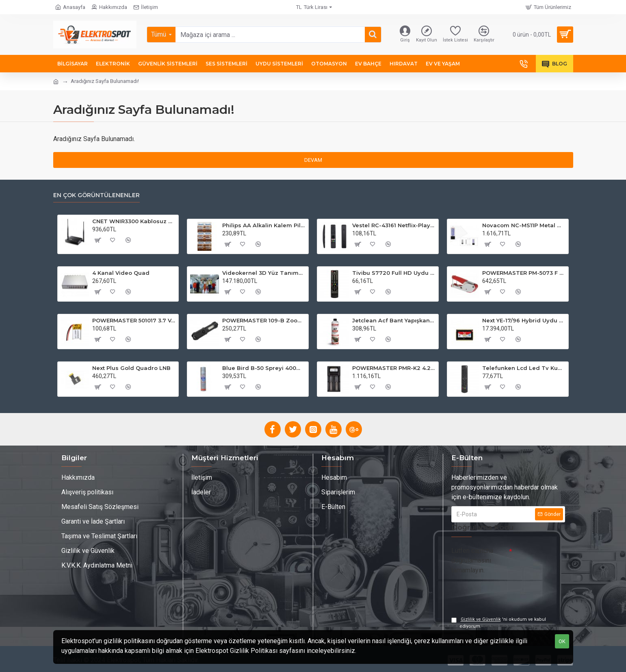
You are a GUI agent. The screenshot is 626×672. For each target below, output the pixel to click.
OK (562, 641)
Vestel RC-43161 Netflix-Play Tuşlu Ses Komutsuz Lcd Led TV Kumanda (394, 225)
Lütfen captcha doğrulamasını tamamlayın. (472, 560)
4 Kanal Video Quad (121, 273)
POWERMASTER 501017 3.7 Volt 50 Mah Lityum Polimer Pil (134, 320)
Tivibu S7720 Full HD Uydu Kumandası (394, 273)
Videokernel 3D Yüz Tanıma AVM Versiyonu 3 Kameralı (264, 273)
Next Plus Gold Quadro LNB (131, 368)
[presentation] (508, 592)
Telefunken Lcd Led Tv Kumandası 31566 (524, 368)
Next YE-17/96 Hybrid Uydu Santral (524, 320)
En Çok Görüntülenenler (96, 195)
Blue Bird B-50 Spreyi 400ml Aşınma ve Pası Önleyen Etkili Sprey (264, 368)
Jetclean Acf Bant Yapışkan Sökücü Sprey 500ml (394, 320)
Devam (313, 160)
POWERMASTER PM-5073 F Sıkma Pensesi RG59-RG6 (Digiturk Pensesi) (524, 273)
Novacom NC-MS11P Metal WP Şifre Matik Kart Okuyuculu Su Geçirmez (524, 225)
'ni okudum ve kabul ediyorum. (499, 623)
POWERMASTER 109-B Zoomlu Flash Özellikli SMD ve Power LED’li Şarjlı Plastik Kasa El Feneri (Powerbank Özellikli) (264, 320)
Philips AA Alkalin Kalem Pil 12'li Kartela (264, 225)
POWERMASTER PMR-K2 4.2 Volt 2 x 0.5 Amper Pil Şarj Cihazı (394, 368)
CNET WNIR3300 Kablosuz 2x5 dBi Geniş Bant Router (134, 221)
